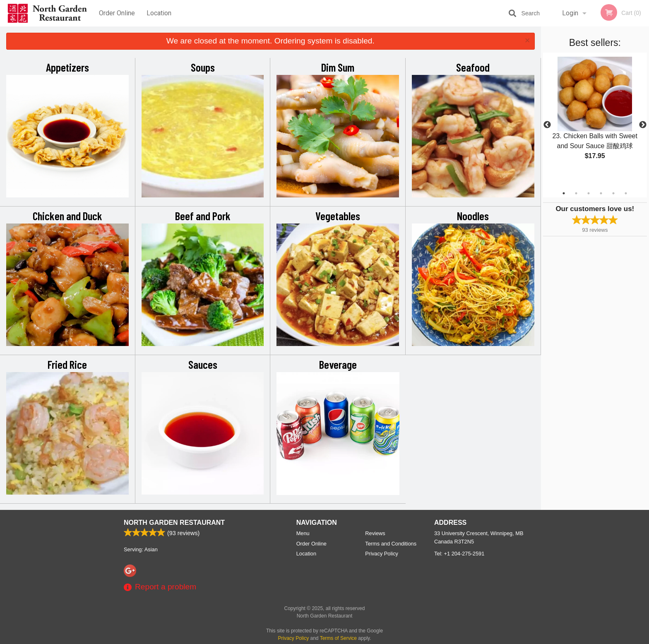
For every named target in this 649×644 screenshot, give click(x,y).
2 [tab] (576, 193)
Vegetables (338, 216)
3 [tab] (589, 193)
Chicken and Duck (67, 216)
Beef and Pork (203, 216)
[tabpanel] (595, 115)
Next (643, 125)
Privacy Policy (382, 554)
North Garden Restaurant (174, 523)
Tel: (459, 554)
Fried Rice (67, 364)
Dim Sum (338, 67)
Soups (203, 67)
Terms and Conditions (391, 544)
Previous (547, 125)
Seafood (473, 67)
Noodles (473, 216)
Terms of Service (338, 638)
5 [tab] (613, 193)
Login (570, 13)
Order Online (117, 13)
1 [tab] (564, 193)
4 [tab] (601, 193)
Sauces (203, 364)
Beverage (338, 364)
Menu (303, 533)
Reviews (375, 533)
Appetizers (67, 67)
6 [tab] (626, 193)
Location (159, 13)
